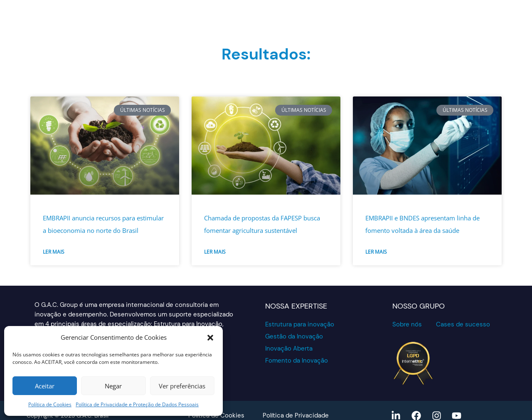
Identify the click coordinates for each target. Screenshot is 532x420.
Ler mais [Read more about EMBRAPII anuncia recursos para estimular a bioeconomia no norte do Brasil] (54, 252)
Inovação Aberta (289, 348)
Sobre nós (407, 324)
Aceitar (45, 386)
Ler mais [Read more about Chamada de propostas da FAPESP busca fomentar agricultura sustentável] (215, 252)
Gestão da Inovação (294, 336)
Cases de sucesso (463, 324)
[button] (210, 338)
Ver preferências (182, 386)
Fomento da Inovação (297, 361)
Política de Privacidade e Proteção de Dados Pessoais (137, 404)
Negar (113, 386)
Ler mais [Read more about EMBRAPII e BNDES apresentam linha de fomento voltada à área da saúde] (376, 252)
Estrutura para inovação (300, 324)
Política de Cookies (50, 404)
